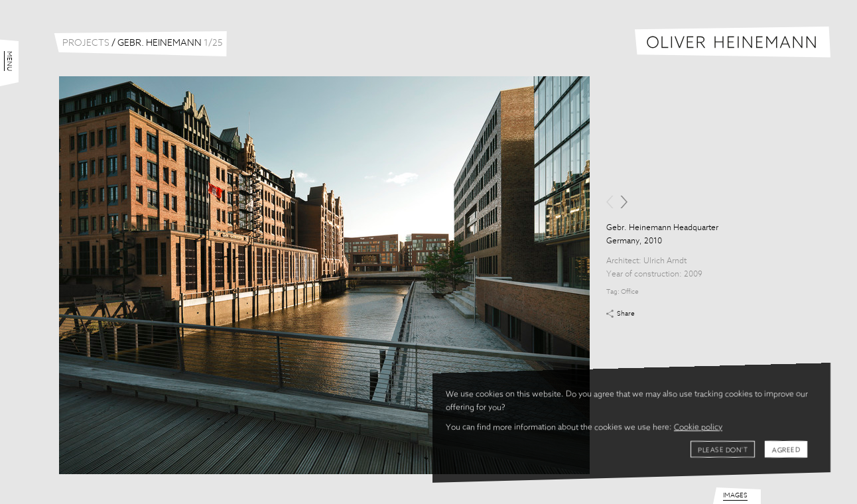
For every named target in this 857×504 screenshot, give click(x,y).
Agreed (786, 450)
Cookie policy (698, 428)
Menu (9, 61)
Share (626, 314)
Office (630, 292)
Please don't (723, 450)
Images (735, 495)
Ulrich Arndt (665, 261)
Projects (86, 43)
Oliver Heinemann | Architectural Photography (733, 42)
